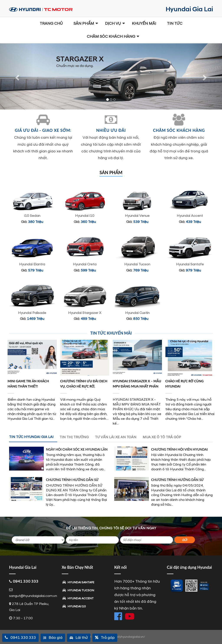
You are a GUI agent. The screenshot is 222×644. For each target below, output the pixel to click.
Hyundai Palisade (32, 313)
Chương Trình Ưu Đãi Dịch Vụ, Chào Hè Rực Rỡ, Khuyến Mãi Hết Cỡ (84, 386)
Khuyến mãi (144, 24)
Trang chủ (51, 24)
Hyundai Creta (85, 264)
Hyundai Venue (137, 216)
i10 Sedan (32, 216)
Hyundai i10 (85, 216)
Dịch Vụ (113, 24)
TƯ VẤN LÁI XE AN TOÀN (116, 437)
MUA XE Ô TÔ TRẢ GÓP (162, 437)
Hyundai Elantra (32, 264)
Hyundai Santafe (190, 264)
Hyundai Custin (137, 313)
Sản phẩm (84, 24)
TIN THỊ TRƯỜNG (74, 437)
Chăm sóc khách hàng (111, 37)
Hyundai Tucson (137, 264)
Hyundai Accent (190, 216)
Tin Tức (175, 24)
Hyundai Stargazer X (85, 313)
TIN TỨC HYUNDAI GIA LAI (31, 437)
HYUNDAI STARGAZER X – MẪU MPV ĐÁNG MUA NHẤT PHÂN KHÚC (137, 386)
